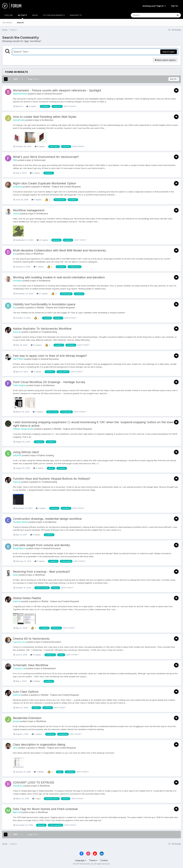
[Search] (145, 15)
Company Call (19, 668)
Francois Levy (19, 642)
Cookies (104, 860)
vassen (16, 214)
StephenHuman (20, 94)
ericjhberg (18, 187)
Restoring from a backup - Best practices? (41, 572)
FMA (15, 160)
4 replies (38, 468)
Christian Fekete (20, 522)
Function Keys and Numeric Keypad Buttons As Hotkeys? (52, 479)
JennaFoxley (19, 120)
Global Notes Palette (27, 598)
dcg (15, 254)
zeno (15, 748)
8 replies (40, 146)
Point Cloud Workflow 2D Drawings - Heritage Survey (49, 382)
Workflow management (29, 210)
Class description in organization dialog (39, 745)
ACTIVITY (22, 16)
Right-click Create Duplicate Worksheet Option (44, 183)
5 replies (37, 200)
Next (16, 79)
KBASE (35, 15)
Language (81, 860)
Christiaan (17, 281)
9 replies (31, 106)
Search (20, 22)
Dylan (16, 575)
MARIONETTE (76, 15)
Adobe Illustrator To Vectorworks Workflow (42, 329)
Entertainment (49, 668)
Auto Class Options (26, 692)
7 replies (39, 267)
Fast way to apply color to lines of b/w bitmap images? (50, 356)
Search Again (169, 52)
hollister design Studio (23, 429)
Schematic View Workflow (31, 665)
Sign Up (174, 6)
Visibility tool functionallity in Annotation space (44, 304)
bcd (15, 308)
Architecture (48, 120)
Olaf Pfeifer (18, 359)
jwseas (16, 721)
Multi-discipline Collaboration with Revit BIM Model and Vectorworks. (60, 250)
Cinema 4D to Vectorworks (31, 639)
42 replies (42, 240)
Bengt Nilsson (19, 548)
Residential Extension (27, 718)
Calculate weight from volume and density (41, 545)
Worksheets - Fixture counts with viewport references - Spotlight (57, 90)
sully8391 (17, 455)
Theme (93, 860)
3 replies (38, 412)
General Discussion (53, 94)
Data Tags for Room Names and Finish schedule (45, 809)
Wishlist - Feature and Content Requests (62, 187)
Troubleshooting (49, 332)
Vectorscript (40, 160)
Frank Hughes (19, 385)
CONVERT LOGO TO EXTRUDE (34, 782)
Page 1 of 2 (34, 79)
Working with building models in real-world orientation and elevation (59, 277)
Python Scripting (46, 455)
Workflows (39, 254)
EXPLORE (9, 15)
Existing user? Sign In (154, 6)
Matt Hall (17, 812)
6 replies (35, 173)
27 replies (42, 294)
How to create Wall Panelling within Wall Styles (45, 117)
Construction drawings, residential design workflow (47, 519)
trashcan (17, 332)
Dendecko (18, 786)
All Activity (7, 22)
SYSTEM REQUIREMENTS (54, 15)
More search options (165, 60)
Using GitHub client (26, 452)
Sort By (174, 79)
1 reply (36, 799)
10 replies (36, 345)
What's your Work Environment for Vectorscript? (46, 157)
